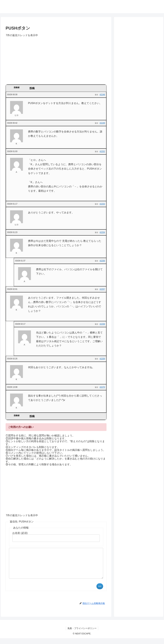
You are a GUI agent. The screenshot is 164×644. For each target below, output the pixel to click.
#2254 (102, 232)
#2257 (102, 289)
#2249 (102, 123)
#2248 (102, 95)
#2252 (102, 151)
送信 (100, 592)
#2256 (102, 261)
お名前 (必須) (20, 533)
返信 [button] (96, 95)
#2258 (102, 324)
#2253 (102, 204)
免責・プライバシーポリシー (82, 634)
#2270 (102, 387)
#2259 (102, 359)
